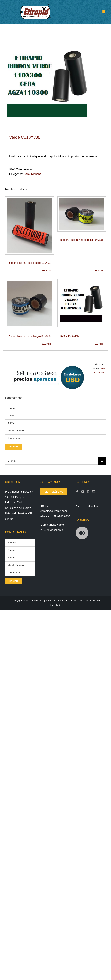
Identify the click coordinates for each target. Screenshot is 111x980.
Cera (27, 174)
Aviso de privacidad (87, 506)
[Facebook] (77, 492)
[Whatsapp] (88, 492)
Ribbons (36, 174)
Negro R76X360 (70, 336)
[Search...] (52, 461)
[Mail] (93, 492)
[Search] (102, 461)
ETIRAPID (37, 601)
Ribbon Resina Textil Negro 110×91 (29, 263)
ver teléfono (54, 492)
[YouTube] (83, 492)
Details (48, 271)
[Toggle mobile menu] (104, 12)
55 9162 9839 (62, 516)
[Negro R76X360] (82, 303)
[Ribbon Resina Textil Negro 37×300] (29, 303)
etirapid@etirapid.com (54, 511)
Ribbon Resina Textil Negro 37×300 (29, 336)
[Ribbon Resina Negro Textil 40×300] (82, 214)
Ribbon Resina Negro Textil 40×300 (81, 240)
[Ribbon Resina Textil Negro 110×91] (29, 226)
